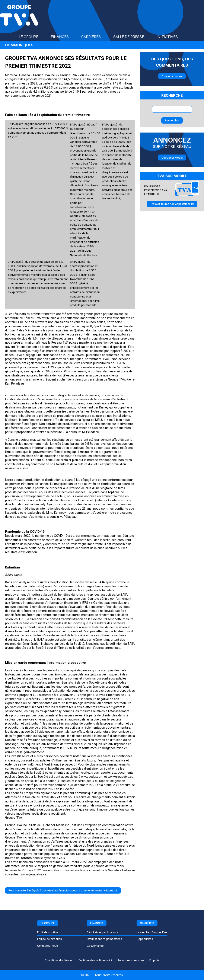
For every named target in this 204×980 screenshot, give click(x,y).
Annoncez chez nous (131, 960)
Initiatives (171, 37)
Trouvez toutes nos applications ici (172, 204)
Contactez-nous (172, 76)
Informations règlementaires (104, 939)
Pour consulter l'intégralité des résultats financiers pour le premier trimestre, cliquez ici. (63, 890)
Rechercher (172, 120)
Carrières (95, 37)
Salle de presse (132, 37)
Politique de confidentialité (95, 960)
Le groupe (32, 37)
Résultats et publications (102, 932)
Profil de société (48, 932)
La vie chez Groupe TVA (152, 932)
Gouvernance (95, 946)
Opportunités (145, 939)
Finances (63, 37)
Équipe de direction (50, 939)
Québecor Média (172, 158)
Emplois (154, 960)
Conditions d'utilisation (59, 960)
